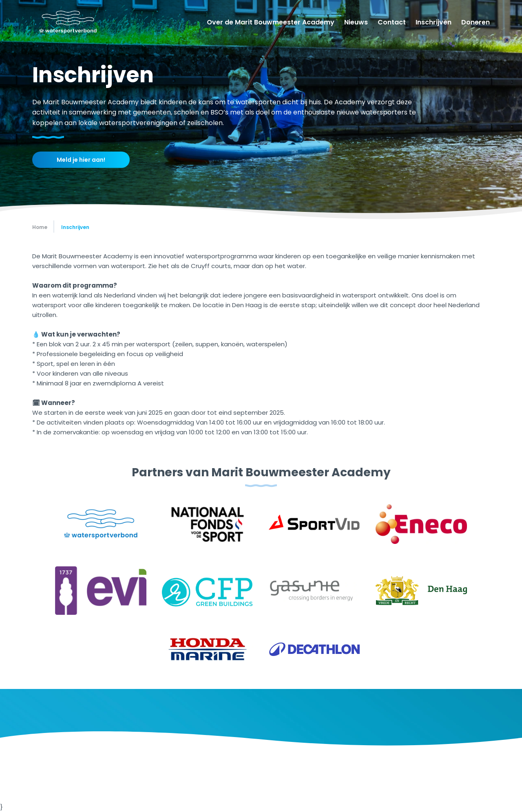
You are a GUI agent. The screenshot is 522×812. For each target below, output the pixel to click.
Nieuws (356, 22)
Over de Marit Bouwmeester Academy (271, 22)
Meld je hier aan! (81, 160)
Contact (392, 22)
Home (40, 227)
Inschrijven (434, 22)
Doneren (476, 22)
